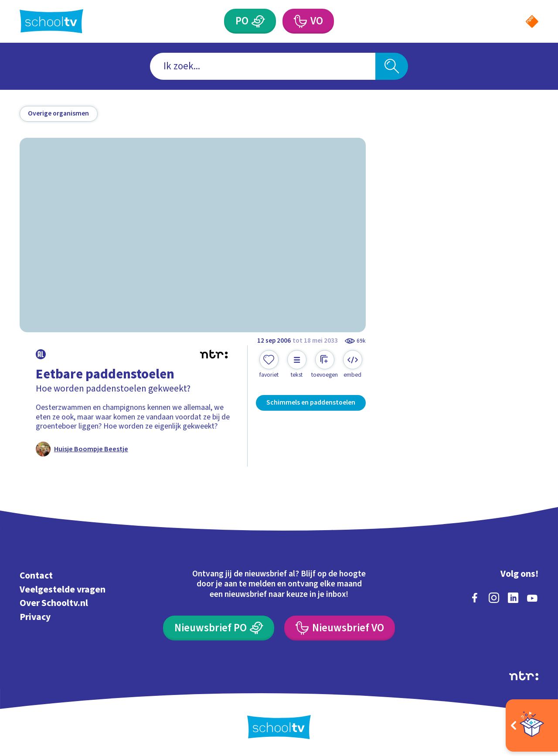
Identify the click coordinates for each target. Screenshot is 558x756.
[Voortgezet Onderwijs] (300, 21)
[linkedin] (513, 598)
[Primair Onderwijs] (259, 21)
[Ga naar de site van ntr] (524, 676)
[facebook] (475, 598)
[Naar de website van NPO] (532, 22)
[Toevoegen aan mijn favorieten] (269, 364)
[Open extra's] (532, 725)
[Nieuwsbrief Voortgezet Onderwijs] (340, 628)
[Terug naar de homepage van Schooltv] (51, 21)
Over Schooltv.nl (54, 603)
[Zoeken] (392, 66)
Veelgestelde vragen (63, 590)
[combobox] (263, 66)
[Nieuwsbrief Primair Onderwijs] (219, 628)
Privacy (35, 617)
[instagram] (494, 598)
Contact (36, 576)
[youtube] (532, 598)
